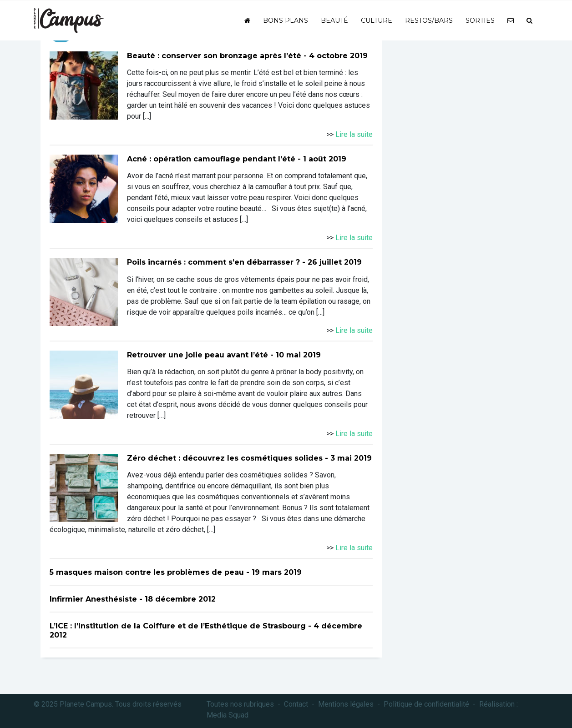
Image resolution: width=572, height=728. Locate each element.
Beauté (334, 20)
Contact (296, 704)
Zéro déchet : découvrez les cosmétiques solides (225, 458)
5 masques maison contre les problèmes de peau (147, 572)
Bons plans (286, 20)
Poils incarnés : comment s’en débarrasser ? (213, 262)
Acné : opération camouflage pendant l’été (211, 159)
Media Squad (228, 715)
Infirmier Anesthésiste (93, 599)
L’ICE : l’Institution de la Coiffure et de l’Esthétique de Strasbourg (178, 626)
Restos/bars (429, 20)
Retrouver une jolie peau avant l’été (197, 355)
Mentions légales (346, 704)
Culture (377, 20)
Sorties (480, 20)
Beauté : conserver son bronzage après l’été (214, 56)
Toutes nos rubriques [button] (240, 704)
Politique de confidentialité (426, 704)
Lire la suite (354, 134)
